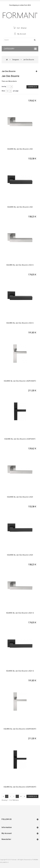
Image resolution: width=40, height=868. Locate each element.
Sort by (4, 87)
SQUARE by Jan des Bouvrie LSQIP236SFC (20, 381)
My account (7, 833)
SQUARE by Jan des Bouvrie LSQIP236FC (20, 439)
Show (3, 91)
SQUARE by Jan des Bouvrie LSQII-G (20, 613)
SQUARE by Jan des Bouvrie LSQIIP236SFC (20, 729)
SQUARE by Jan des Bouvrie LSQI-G (20, 265)
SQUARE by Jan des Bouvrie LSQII (20, 497)
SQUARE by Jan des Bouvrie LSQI (20, 149)
